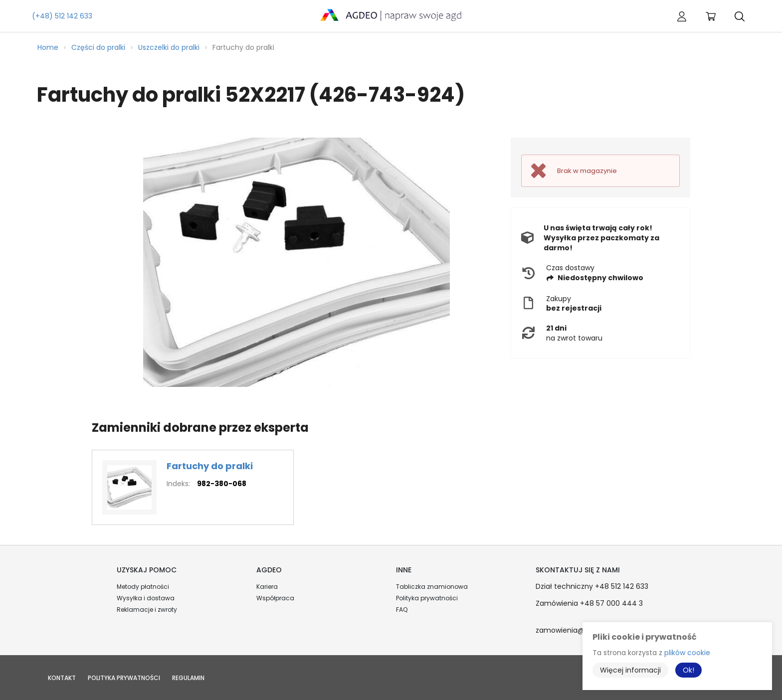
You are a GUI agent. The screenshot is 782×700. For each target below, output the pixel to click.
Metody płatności (143, 587)
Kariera (267, 587)
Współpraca (275, 598)
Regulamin (188, 678)
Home (48, 47)
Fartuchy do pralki (210, 466)
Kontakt (62, 678)
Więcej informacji (630, 670)
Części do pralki (98, 47)
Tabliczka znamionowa (432, 587)
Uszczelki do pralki (169, 47)
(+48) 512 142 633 (62, 16)
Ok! (688, 670)
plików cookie (687, 653)
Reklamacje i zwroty (147, 610)
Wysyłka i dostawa (146, 598)
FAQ (402, 610)
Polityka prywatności (427, 598)
